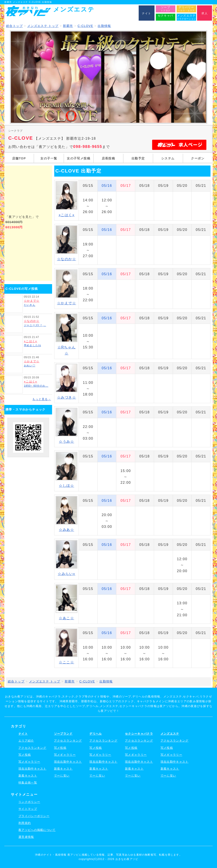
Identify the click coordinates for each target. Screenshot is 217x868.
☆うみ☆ (66, 441)
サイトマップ (28, 809)
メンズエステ (170, 734)
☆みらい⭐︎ (67, 574)
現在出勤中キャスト (32, 769)
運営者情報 (26, 837)
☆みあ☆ (66, 530)
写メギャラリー (29, 762)
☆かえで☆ (32, 301)
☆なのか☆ (32, 321)
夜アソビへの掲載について (37, 830)
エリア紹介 (26, 741)
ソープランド (63, 734)
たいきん (30, 305)
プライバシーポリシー (34, 816)
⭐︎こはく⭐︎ (31, 341)
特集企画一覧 (28, 783)
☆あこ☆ (66, 618)
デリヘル (96, 734)
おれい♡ (30, 366)
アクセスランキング (32, 748)
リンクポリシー (29, 802)
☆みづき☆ (67, 397)
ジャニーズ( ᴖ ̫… (35, 325)
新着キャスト (28, 776)
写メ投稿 (25, 755)
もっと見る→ (42, 399)
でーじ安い (62, 776)
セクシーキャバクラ (139, 734)
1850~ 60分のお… (36, 386)
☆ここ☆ (66, 662)
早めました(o (32, 345)
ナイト (23, 734)
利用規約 (25, 823)
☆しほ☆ (66, 486)
